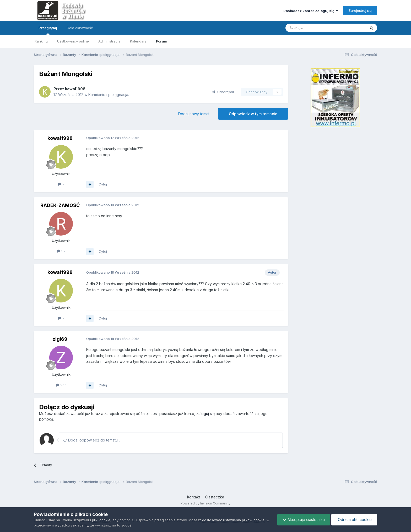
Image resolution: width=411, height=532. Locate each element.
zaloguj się (206, 414)
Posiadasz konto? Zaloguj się (311, 11)
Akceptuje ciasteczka (304, 520)
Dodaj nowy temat (194, 114)
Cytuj (103, 184)
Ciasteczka (215, 497)
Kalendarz (138, 41)
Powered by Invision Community (206, 503)
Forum (162, 41)
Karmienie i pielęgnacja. (109, 95)
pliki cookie (101, 520)
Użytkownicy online (73, 41)
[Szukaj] (313, 28)
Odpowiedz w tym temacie (253, 114)
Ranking (41, 41)
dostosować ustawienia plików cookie (233, 520)
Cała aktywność (80, 28)
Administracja (109, 41)
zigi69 (60, 339)
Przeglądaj (48, 30)
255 (61, 385)
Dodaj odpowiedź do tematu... (92, 440)
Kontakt (194, 497)
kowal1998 (75, 89)
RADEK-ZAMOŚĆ (60, 205)
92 (61, 251)
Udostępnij (223, 92)
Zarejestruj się (360, 10)
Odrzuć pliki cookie (354, 520)
